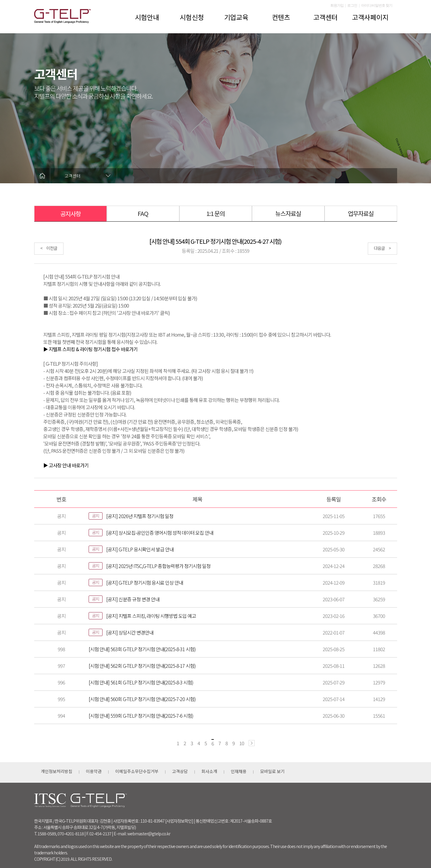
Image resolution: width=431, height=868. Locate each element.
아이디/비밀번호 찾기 (377, 5)
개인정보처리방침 (57, 771)
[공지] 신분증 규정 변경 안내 (133, 599)
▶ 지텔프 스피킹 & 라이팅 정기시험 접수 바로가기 (90, 349)
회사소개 (209, 771)
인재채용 (239, 771)
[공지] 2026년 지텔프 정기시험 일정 (140, 516)
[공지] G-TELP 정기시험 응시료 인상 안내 (145, 582)
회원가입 (337, 5)
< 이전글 (49, 248)
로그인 (352, 5)
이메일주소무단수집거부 (137, 771)
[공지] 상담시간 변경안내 (130, 632)
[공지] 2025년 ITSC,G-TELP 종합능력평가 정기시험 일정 (158, 566)
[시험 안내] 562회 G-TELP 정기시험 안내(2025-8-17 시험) (142, 666)
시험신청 (192, 17)
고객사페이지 (370, 17)
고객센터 (325, 17)
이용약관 (94, 771)
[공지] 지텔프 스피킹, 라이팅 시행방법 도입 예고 (151, 616)
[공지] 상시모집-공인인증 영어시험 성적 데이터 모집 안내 (160, 533)
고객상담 (180, 771)
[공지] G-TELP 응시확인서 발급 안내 (140, 549)
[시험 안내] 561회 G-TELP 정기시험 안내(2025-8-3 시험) (141, 682)
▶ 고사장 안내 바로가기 (66, 465)
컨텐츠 (281, 17)
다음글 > (382, 248)
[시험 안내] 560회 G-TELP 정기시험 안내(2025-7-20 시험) (142, 699)
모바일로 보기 (272, 771)
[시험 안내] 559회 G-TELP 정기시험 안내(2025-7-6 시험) (141, 716)
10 (242, 743)
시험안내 (147, 17)
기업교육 (236, 17)
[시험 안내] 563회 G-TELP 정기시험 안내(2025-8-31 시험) (142, 649)
